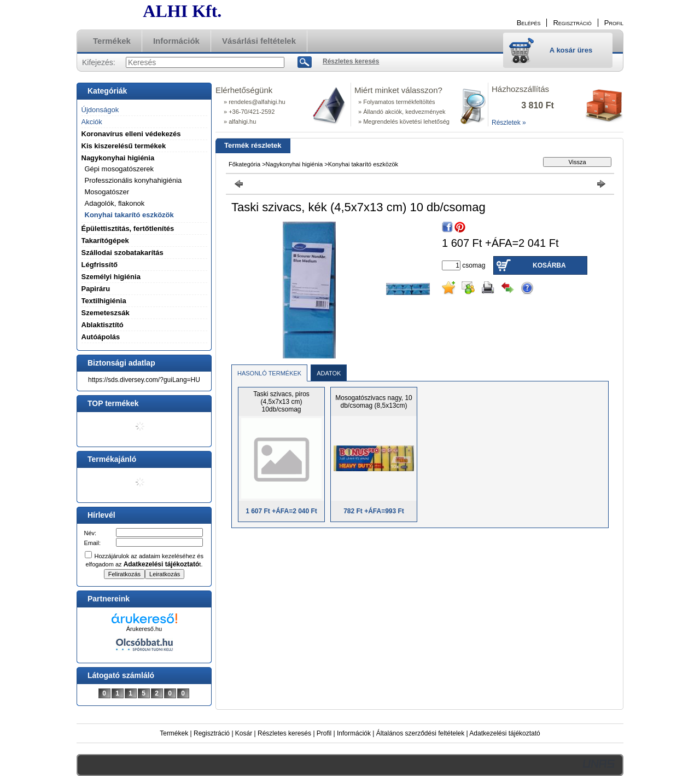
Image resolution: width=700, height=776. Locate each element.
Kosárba (549, 265)
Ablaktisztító (103, 325)
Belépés (529, 23)
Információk (354, 733)
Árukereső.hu (144, 629)
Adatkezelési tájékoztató (504, 733)
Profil (324, 733)
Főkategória (244, 164)
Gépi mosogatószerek (119, 169)
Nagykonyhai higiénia (294, 164)
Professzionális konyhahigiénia (133, 180)
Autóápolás (101, 337)
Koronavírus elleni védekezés (131, 134)
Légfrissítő (100, 265)
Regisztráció (212, 733)
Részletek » (509, 123)
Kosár (244, 733)
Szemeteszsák (106, 313)
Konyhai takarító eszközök (129, 215)
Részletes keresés (284, 733)
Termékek (174, 733)
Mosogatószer (107, 192)
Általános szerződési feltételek (420, 733)
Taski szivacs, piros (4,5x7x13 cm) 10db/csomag (281, 402)
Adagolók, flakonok (115, 203)
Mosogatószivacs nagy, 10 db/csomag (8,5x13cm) (374, 402)
